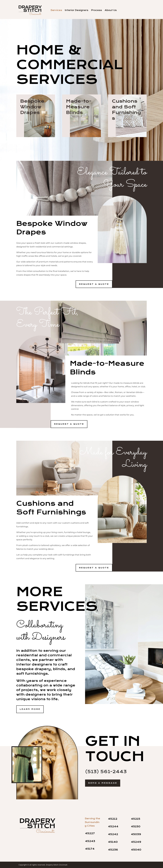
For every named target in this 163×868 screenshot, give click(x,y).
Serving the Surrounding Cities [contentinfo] (92, 822)
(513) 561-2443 (106, 772)
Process (96, 11)
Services (56, 11)
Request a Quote (94, 284)
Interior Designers (77, 11)
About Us (111, 11)
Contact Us (136, 10)
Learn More (30, 709)
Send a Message (103, 783)
